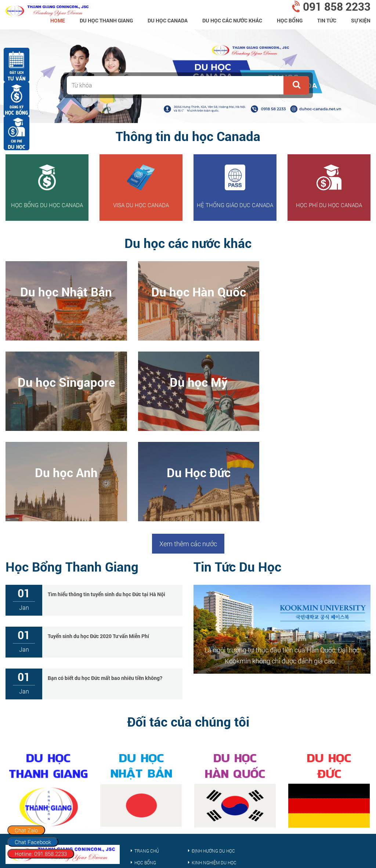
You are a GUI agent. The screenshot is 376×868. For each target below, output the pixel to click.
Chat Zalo (26, 830)
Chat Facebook (33, 842)
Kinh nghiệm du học (214, 772)
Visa (139, 796)
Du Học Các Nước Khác (232, 20)
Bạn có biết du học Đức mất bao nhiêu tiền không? (105, 588)
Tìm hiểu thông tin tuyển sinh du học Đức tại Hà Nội (106, 504)
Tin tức (327, 20)
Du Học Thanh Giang (106, 20)
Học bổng (290, 20)
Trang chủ (147, 760)
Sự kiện (361, 20)
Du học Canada (168, 20)
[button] (296, 85)
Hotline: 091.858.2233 (41, 854)
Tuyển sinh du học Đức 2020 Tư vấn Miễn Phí (98, 546)
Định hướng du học (213, 760)
